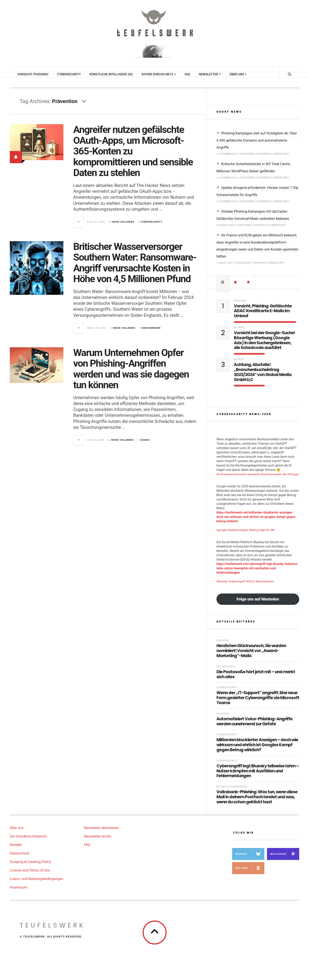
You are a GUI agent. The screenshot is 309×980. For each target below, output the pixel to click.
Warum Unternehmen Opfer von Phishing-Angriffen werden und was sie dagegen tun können (131, 373)
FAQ (188, 74)
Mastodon (285, 858)
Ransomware (151, 332)
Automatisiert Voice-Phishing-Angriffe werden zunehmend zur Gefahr (254, 726)
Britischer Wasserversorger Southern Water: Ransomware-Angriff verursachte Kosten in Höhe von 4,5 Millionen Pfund (135, 267)
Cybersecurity (69, 74)
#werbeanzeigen (238, 534)
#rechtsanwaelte (271, 479)
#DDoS (250, 586)
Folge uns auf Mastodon (258, 603)
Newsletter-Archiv (98, 841)
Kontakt (16, 849)
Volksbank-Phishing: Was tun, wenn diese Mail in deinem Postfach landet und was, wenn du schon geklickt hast (257, 801)
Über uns (238, 74)
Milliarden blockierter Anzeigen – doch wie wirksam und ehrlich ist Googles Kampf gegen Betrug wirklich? (257, 749)
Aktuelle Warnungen (232, 791)
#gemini (265, 534)
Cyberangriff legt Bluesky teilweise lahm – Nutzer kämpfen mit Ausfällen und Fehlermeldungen (258, 775)
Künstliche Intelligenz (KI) (111, 74)
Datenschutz (226, 671)
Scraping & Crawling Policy (30, 866)
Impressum (19, 892)
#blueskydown (265, 586)
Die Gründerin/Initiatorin (28, 841)
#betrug (254, 534)
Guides (145, 444)
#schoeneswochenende (231, 479)
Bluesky (250, 858)
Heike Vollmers (123, 226)
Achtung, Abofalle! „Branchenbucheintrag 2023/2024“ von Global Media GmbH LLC (263, 377)
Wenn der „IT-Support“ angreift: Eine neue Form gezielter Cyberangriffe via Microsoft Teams (258, 702)
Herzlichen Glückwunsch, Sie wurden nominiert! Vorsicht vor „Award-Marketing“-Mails (251, 655)
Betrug (239, 332)
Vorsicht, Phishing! (33, 74)
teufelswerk (52, 930)
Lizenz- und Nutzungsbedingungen (36, 883)
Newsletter (210, 74)
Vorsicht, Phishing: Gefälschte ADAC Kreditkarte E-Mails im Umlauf (263, 315)
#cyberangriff (237, 586)
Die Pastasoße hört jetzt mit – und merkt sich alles (256, 679)
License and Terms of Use (30, 875)
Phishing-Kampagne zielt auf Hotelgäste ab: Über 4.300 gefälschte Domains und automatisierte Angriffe (257, 145)
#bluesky (222, 586)
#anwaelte (254, 479)
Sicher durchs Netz (159, 74)
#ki (285, 479)
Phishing (240, 305)
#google (222, 534)
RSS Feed (250, 872)
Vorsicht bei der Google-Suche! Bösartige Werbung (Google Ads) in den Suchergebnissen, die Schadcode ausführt (264, 345)
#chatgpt (293, 479)
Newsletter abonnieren (101, 832)
